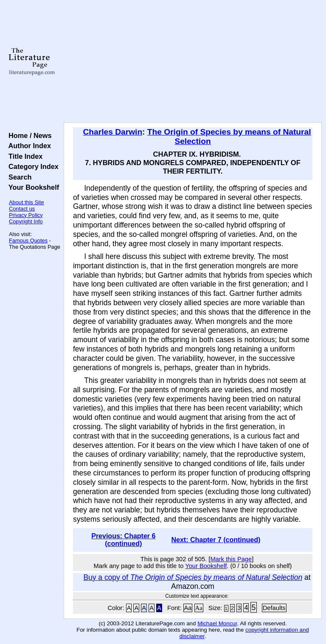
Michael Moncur (217, 623)
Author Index (28, 146)
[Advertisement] (193, 62)
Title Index (24, 156)
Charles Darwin (113, 132)
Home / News (28, 135)
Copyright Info (26, 221)
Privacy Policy (26, 215)
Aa (188, 608)
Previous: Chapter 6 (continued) (123, 540)
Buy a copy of (193, 577)
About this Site (27, 202)
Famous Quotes (28, 240)
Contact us (22, 209)
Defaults (274, 608)
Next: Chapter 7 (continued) (216, 540)
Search (18, 177)
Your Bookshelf (32, 187)
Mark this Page (231, 559)
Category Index (32, 166)
